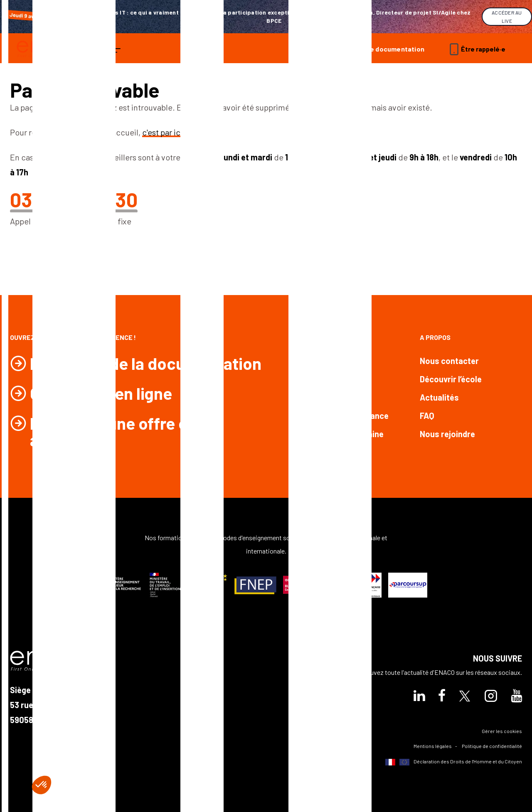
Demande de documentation (380, 49)
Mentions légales (433, 746)
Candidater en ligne (101, 393)
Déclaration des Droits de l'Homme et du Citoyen (454, 762)
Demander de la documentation (146, 363)
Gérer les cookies (502, 731)
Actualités (439, 397)
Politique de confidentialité (492, 746)
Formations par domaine (338, 434)
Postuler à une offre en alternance (113, 431)
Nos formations (319, 337)
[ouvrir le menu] (116, 49)
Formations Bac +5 (327, 397)
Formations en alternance (340, 416)
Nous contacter (449, 361)
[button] (42, 785)
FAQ (427, 416)
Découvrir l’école (451, 379)
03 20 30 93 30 (74, 199)
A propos (435, 337)
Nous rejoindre (447, 434)
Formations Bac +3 (327, 379)
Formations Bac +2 (327, 361)
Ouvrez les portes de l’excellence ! (73, 337)
